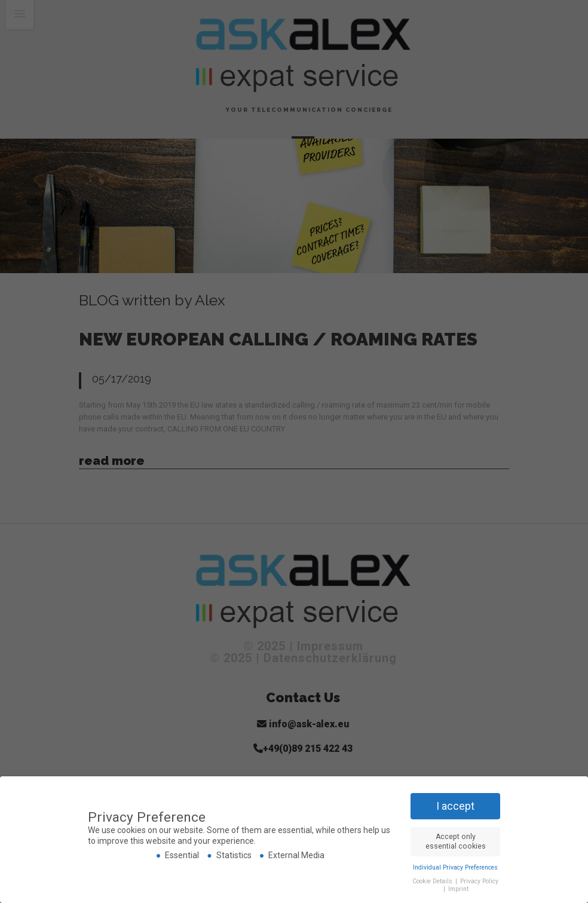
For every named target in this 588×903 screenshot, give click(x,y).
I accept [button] (455, 806)
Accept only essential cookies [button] (456, 841)
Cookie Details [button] (433, 881)
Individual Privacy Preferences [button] (455, 867)
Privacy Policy (479, 881)
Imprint (458, 889)
